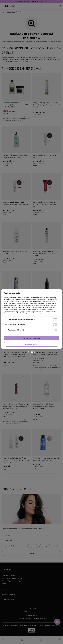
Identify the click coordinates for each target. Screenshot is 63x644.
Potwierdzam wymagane (31, 344)
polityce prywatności (33, 303)
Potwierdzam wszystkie (31, 338)
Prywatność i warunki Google (47, 305)
